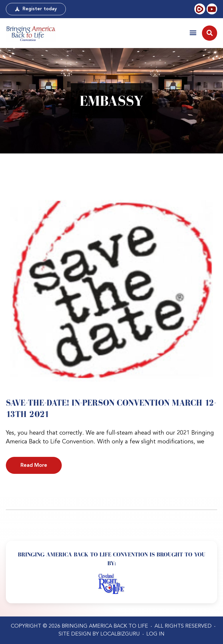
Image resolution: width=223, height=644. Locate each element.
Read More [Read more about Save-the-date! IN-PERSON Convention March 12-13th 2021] (34, 465)
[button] (193, 33)
